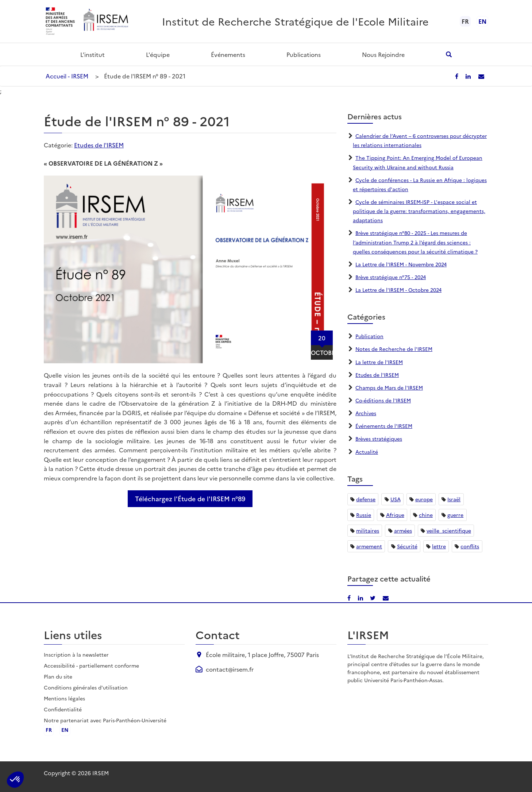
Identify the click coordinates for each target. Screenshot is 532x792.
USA (396, 499)
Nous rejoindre (383, 54)
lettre (439, 546)
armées (403, 530)
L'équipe (158, 54)
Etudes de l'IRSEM (99, 145)
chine (426, 515)
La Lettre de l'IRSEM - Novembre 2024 (402, 264)
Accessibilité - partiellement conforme (91, 665)
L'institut (92, 54)
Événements (228, 54)
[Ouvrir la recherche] (449, 54)
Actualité (367, 452)
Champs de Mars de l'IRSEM (390, 387)
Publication (369, 336)
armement (369, 546)
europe (424, 499)
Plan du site (58, 676)
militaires (368, 530)
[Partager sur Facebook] (459, 76)
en (482, 21)
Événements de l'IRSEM (384, 426)
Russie (364, 515)
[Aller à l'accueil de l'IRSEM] (105, 21)
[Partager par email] (482, 76)
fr (49, 730)
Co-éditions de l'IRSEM (383, 400)
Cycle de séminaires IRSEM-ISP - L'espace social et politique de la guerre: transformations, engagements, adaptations (420, 211)
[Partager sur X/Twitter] (373, 598)
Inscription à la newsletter (76, 654)
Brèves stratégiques (379, 439)
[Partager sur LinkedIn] (470, 76)
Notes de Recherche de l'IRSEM (394, 349)
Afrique (395, 515)
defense (366, 499)
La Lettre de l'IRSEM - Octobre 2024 (399, 290)
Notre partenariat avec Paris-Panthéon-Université (105, 720)
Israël (454, 499)
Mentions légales (64, 698)
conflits (470, 546)
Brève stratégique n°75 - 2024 (391, 277)
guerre (455, 515)
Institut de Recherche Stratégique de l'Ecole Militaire (295, 21)
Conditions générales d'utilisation (86, 687)
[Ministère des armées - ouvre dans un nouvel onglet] (61, 21)
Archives (366, 413)
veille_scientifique (449, 530)
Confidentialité (63, 709)
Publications (304, 54)
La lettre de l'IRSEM (379, 362)
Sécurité (407, 546)
